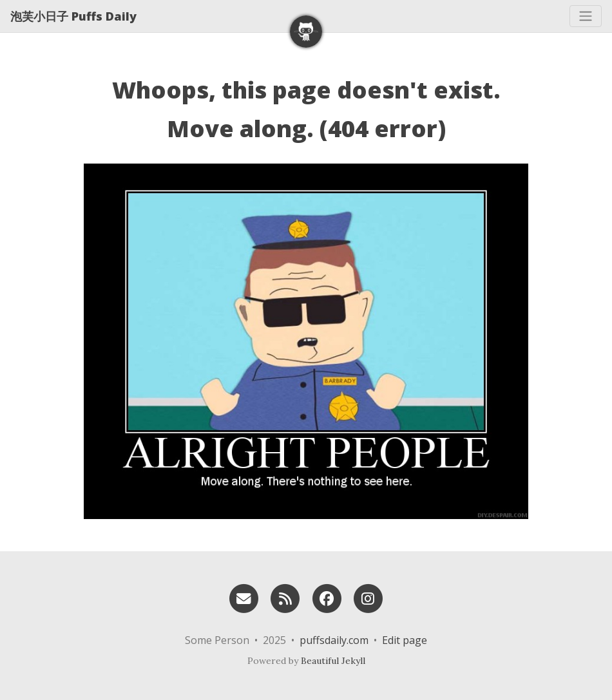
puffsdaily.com (334, 640)
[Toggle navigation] (586, 16)
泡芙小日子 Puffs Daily (73, 16)
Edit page (405, 640)
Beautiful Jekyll (333, 661)
